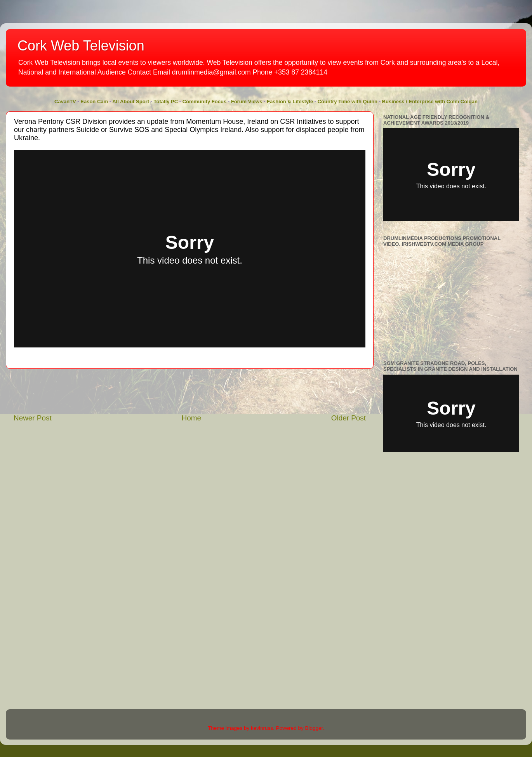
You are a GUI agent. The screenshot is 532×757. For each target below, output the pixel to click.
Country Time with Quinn (348, 102)
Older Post (349, 418)
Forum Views (247, 102)
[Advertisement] (190, 391)
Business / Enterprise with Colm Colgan (430, 102)
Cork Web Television (81, 46)
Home (191, 418)
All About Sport (131, 102)
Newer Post (33, 418)
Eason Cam (94, 102)
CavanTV (65, 102)
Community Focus (204, 102)
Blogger (314, 728)
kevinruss (262, 728)
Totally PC (166, 102)
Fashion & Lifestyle (290, 102)
